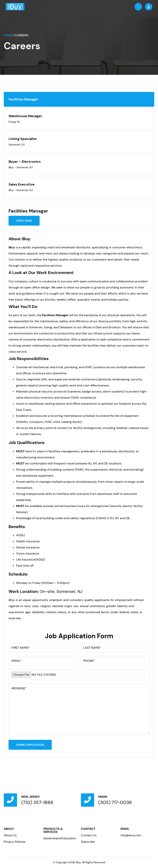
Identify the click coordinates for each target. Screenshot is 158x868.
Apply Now (24, 221)
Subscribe (88, 842)
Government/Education (60, 838)
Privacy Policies (15, 842)
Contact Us (89, 835)
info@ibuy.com (131, 835)
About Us (10, 835)
